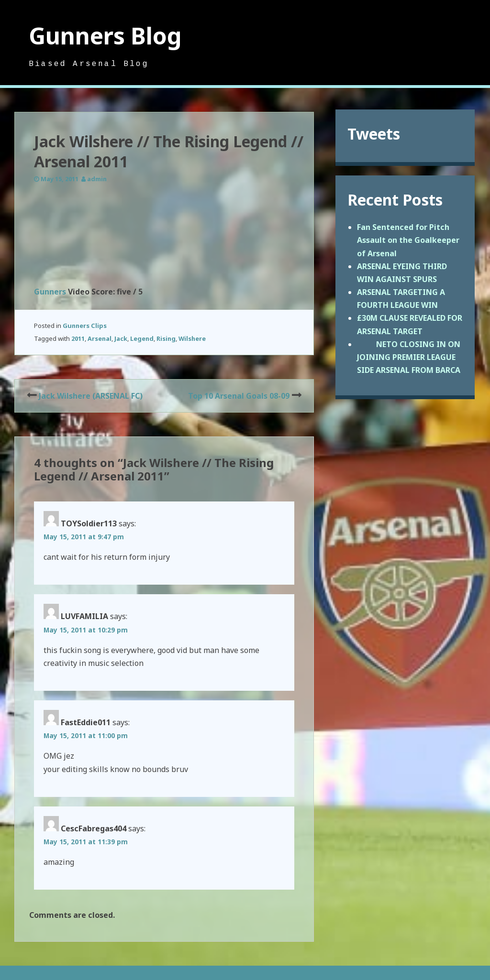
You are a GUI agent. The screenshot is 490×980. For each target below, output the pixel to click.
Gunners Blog (105, 36)
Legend (142, 338)
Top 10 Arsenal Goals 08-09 (239, 396)
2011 (78, 338)
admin (97, 179)
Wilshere (192, 338)
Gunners (50, 292)
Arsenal (100, 338)
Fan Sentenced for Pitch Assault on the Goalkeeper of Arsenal (408, 240)
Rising (166, 338)
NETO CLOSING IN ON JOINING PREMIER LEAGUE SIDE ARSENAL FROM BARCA (409, 357)
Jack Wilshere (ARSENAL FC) (91, 396)
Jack (121, 338)
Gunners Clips (85, 326)
